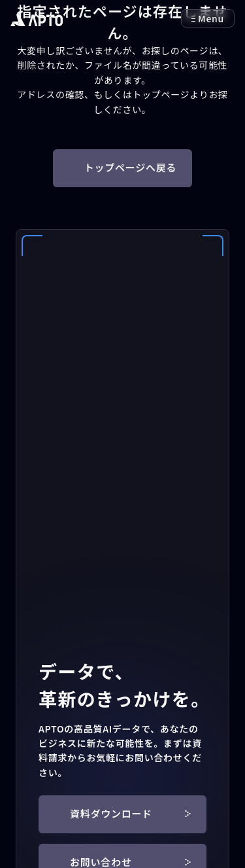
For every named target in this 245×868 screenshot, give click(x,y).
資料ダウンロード (130, 813)
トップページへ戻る (130, 167)
